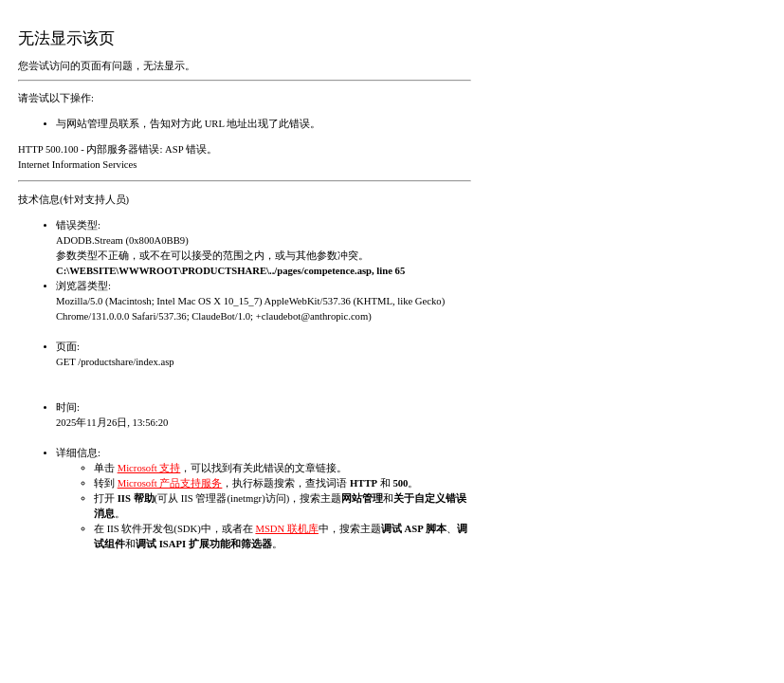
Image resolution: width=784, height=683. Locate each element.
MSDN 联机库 (286, 529)
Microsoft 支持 (149, 468)
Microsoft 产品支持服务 (170, 483)
